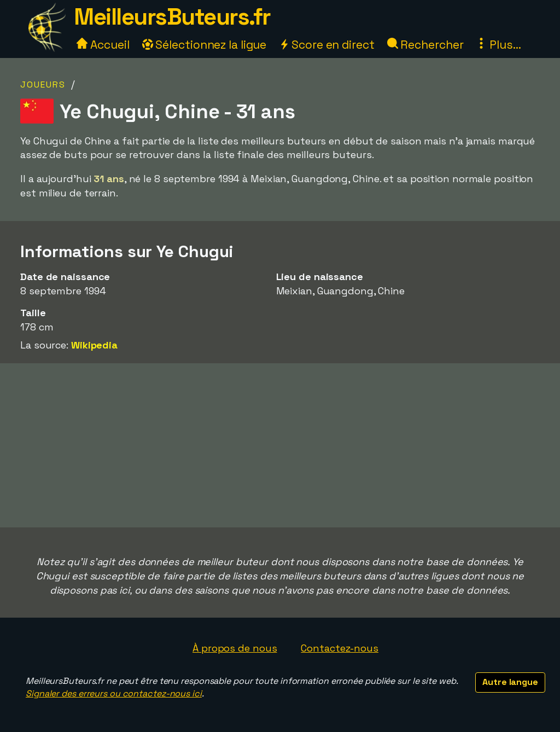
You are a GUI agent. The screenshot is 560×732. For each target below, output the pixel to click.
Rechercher (425, 45)
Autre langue (510, 682)
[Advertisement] (280, 445)
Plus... (498, 45)
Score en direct (326, 45)
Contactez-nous (340, 648)
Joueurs (43, 85)
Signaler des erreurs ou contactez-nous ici (114, 693)
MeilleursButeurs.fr (172, 17)
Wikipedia (94, 345)
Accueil (103, 45)
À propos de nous (235, 648)
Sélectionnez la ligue (205, 45)
